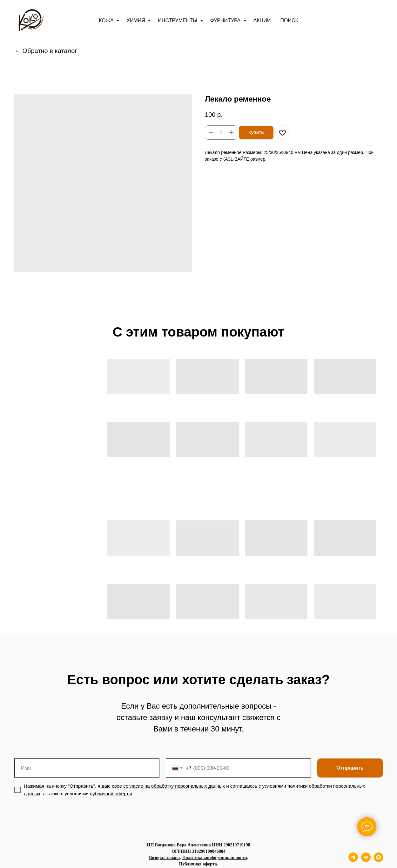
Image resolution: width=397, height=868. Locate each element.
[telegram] (353, 860)
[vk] (366, 860)
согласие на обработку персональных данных (174, 786)
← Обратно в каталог (46, 51)
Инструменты (178, 20)
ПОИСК (289, 20)
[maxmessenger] (379, 860)
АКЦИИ (262, 20)
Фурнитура (226, 20)
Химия (136, 20)
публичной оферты (111, 794)
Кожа (107, 20)
